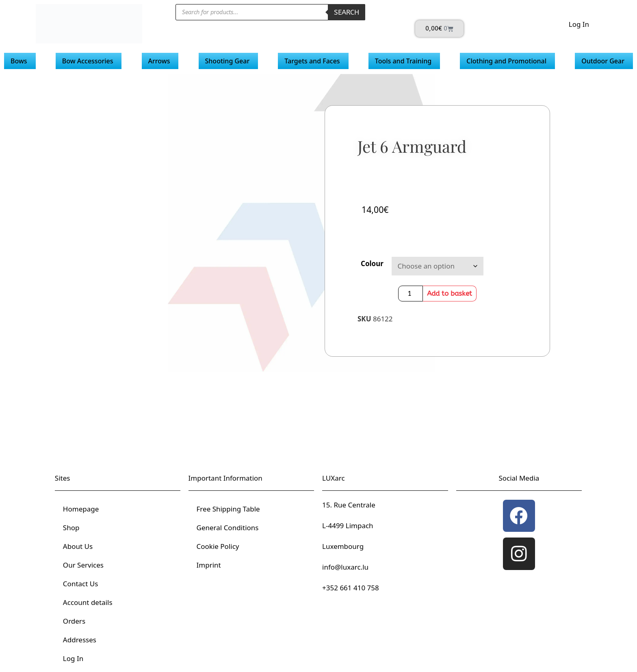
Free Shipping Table (228, 509)
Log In (579, 24)
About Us (78, 546)
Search (347, 12)
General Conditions (228, 528)
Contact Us (81, 584)
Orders (74, 621)
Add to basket (450, 293)
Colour (372, 263)
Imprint (209, 565)
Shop (71, 528)
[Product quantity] (411, 294)
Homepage (81, 509)
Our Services (83, 565)
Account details (88, 602)
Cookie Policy (218, 546)
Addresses (80, 640)
